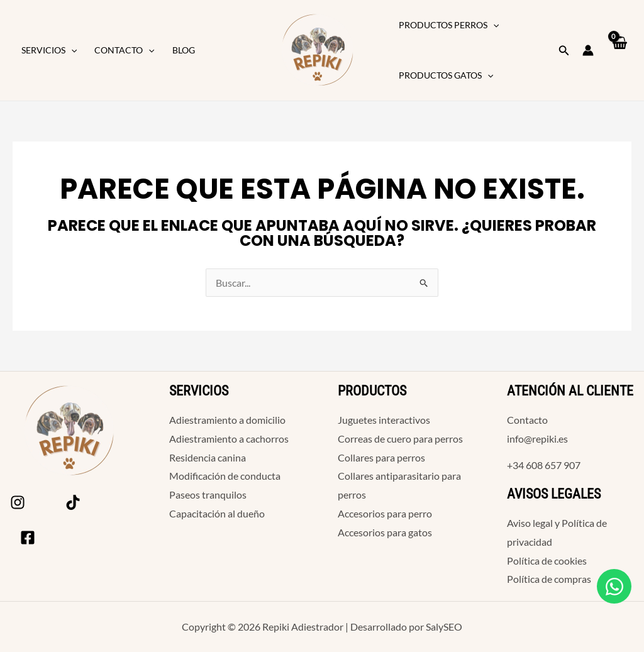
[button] (71, 50)
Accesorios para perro (385, 513)
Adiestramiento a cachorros (229, 439)
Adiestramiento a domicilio (227, 420)
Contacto (124, 50)
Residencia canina (208, 457)
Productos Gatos (446, 75)
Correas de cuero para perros (400, 439)
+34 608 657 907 (544, 465)
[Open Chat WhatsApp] (614, 586)
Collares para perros (381, 457)
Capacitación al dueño (217, 513)
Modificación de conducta (225, 476)
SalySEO (444, 627)
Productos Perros (449, 25)
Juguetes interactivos (384, 420)
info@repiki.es (537, 439)
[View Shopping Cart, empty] (619, 50)
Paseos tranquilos (208, 495)
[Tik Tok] (73, 502)
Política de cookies (547, 561)
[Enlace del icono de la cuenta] (588, 50)
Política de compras (549, 579)
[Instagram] (18, 502)
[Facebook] (28, 538)
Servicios (49, 50)
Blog (184, 50)
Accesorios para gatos (385, 532)
